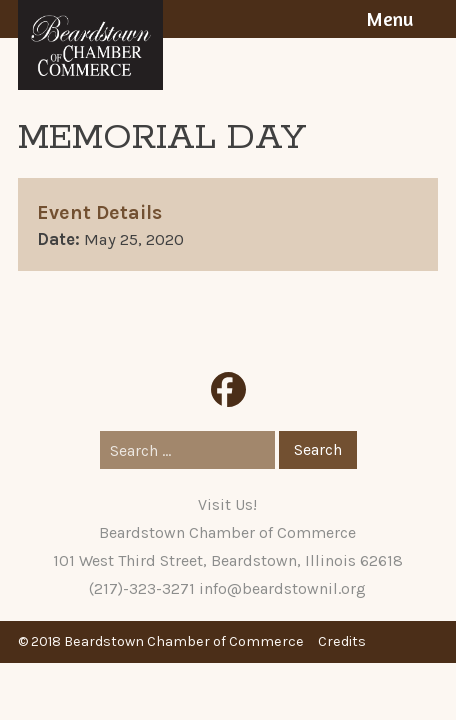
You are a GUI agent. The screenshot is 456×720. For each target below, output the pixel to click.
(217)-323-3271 (142, 588)
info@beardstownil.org (282, 588)
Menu (389, 19)
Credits (342, 641)
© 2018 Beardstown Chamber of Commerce (161, 641)
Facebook (228, 389)
